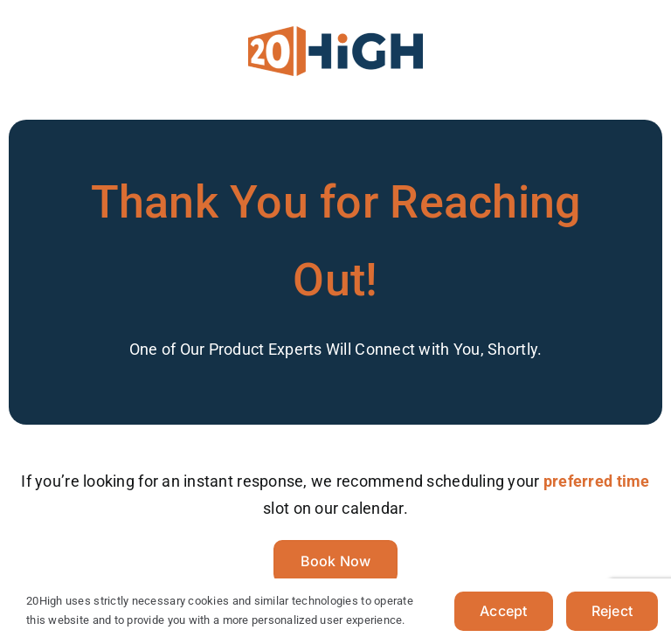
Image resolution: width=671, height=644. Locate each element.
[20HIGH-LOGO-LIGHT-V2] (335, 34)
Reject (612, 611)
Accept (503, 611)
